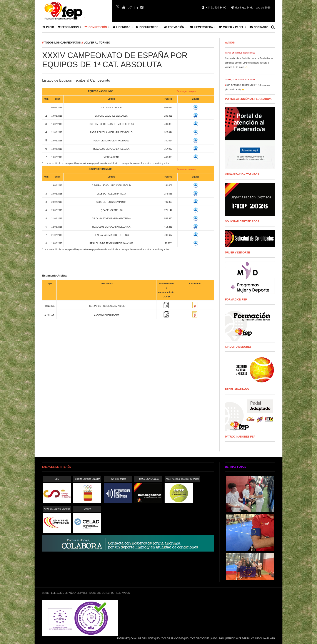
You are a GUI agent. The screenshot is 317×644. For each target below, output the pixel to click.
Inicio (48, 27)
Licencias (122, 27)
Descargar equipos (186, 91)
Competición (96, 27)
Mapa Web (269, 638)
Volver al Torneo (97, 43)
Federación (68, 27)
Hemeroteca (201, 27)
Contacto (259, 27)
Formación (174, 27)
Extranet (123, 638)
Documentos (147, 27)
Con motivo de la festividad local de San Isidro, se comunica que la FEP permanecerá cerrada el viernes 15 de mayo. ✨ (249, 63)
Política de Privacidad (170, 638)
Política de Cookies (197, 638)
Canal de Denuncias (143, 638)
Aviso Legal (217, 638)
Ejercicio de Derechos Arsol (244, 638)
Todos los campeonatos (63, 43)
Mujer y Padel (231, 27)
